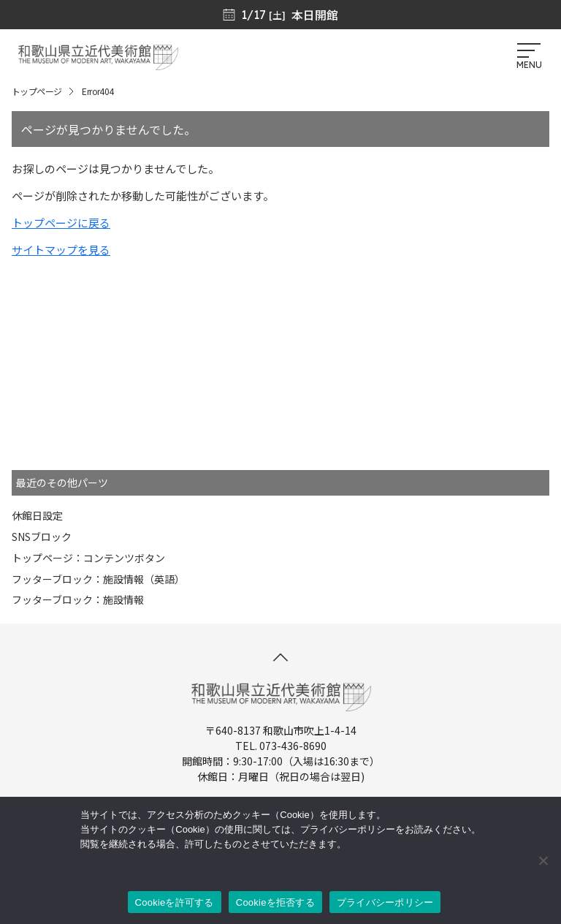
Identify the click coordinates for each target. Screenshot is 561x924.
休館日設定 (37, 515)
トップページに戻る (61, 223)
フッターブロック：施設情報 (78, 599)
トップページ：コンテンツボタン (88, 558)
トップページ (37, 91)
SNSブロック (42, 537)
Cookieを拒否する (275, 902)
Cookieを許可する (175, 902)
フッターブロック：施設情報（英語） (98, 579)
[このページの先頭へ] (280, 657)
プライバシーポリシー (385, 902)
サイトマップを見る (61, 250)
